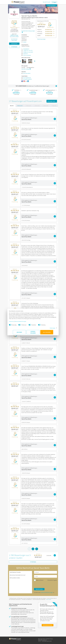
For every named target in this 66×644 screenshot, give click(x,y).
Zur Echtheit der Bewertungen (14, 40)
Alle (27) (12, 106)
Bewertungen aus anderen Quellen (14, 36)
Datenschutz (40, 640)
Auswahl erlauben (33, 333)
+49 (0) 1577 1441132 (28, 50)
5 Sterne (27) (20, 106)
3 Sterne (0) (37, 106)
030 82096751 (26, 49)
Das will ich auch (47, 2)
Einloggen (54, 2)
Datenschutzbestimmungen (24, 322)
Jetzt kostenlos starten (48, 625)
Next (35, 61)
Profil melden (49, 599)
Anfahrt (25, 42)
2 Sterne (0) (46, 106)
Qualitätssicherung (49, 639)
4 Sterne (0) (28, 106)
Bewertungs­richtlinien (42, 639)
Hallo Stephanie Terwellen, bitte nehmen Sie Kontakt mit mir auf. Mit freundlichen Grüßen (21, 582)
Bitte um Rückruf (40, 580)
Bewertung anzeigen (36, 41)
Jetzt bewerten (14, 44)
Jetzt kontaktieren (52, 5)
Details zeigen (49, 329)
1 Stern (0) (54, 106)
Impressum (15, 322)
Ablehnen (19, 333)
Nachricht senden (39, 589)
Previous (21, 61)
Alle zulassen (47, 333)
